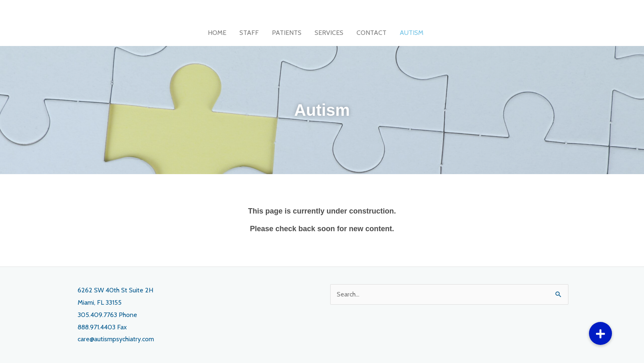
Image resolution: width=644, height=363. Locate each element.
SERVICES (329, 33)
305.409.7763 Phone (107, 315)
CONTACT (371, 33)
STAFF (249, 33)
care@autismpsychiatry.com (116, 339)
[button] (600, 333)
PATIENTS (287, 33)
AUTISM (412, 33)
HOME (217, 33)
